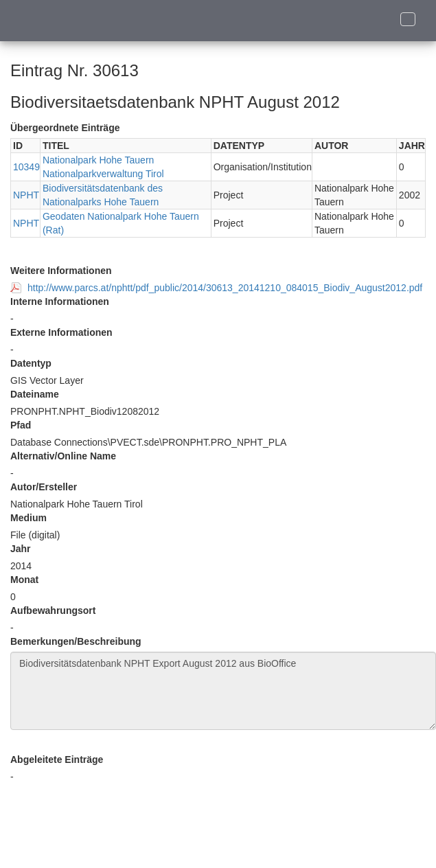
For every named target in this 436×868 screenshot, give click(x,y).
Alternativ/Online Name (63, 456)
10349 (26, 167)
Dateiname (35, 394)
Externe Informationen (61, 332)
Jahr (21, 549)
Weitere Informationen (61, 271)
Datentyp (31, 363)
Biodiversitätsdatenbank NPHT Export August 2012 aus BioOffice (223, 691)
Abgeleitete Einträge (57, 759)
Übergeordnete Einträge (65, 128)
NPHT (26, 195)
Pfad (21, 425)
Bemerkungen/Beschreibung (76, 641)
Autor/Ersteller (44, 487)
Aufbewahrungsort (53, 610)
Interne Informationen (60, 301)
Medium (28, 518)
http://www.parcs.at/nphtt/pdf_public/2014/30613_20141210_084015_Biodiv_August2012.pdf (225, 288)
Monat (24, 580)
